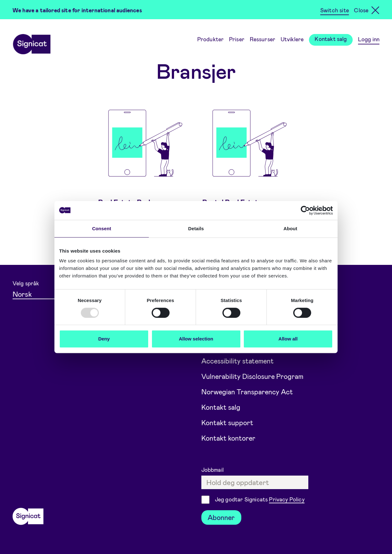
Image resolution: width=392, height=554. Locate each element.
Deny (104, 339)
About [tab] (290, 228)
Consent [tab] (102, 228)
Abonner (221, 517)
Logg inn (369, 39)
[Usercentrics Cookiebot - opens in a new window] (305, 210)
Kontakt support (228, 421)
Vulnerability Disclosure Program (254, 374)
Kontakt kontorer (229, 437)
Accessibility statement (239, 359)
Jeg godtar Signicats (260, 499)
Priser (237, 39)
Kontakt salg (331, 39)
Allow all (288, 339)
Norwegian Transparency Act (248, 390)
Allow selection (196, 339)
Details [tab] (196, 228)
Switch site (335, 10)
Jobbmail (213, 469)
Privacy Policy (287, 499)
